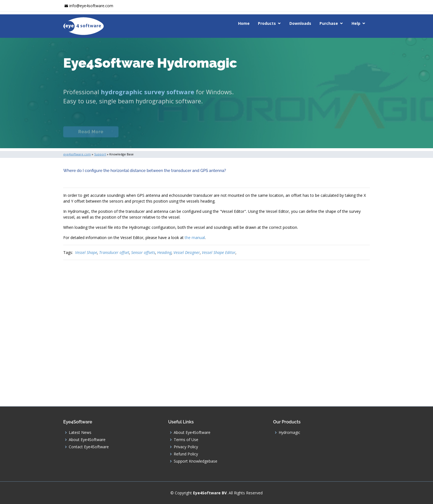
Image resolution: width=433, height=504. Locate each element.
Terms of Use (186, 440)
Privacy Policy (186, 447)
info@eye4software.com (91, 6)
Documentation (150, 136)
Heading (164, 252)
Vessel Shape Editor (219, 252)
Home (244, 23)
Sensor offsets (143, 252)
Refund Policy (186, 454)
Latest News (80, 433)
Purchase (329, 23)
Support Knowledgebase (196, 461)
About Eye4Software (87, 440)
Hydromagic (289, 433)
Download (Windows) (237, 136)
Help (356, 23)
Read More (91, 136)
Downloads (300, 23)
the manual (195, 238)
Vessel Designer (187, 252)
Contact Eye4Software (89, 447)
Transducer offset (114, 252)
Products (267, 23)
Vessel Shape (86, 252)
